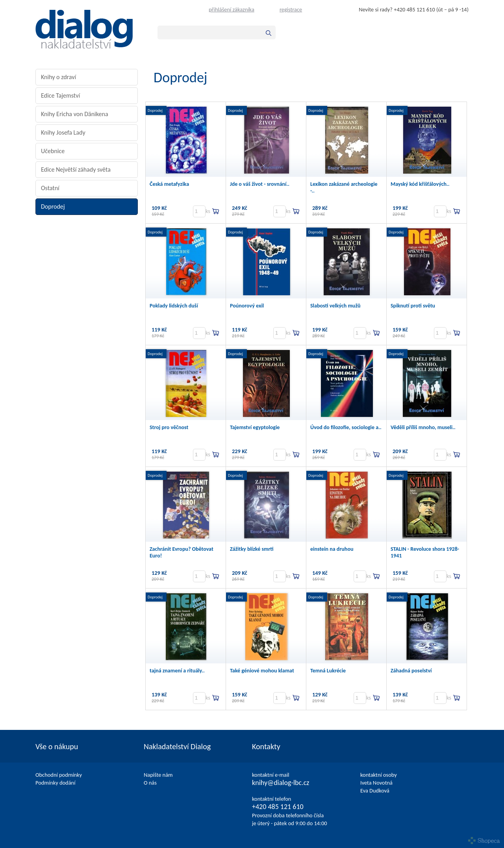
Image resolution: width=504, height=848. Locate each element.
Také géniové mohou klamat (262, 671)
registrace (291, 9)
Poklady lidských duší (174, 306)
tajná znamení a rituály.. (177, 671)
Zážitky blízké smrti (252, 549)
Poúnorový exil (247, 306)
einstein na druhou (332, 549)
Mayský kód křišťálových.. (420, 184)
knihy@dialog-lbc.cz (281, 783)
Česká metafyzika (169, 184)
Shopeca (484, 841)
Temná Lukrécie (328, 671)
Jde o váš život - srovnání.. (260, 184)
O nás (150, 783)
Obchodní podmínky (59, 775)
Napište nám (158, 775)
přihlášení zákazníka (232, 9)
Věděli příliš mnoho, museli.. (423, 427)
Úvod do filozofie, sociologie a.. (346, 427)
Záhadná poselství (411, 671)
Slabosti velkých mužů (335, 306)
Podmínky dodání (55, 783)
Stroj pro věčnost (169, 427)
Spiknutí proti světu (413, 306)
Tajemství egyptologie (255, 427)
